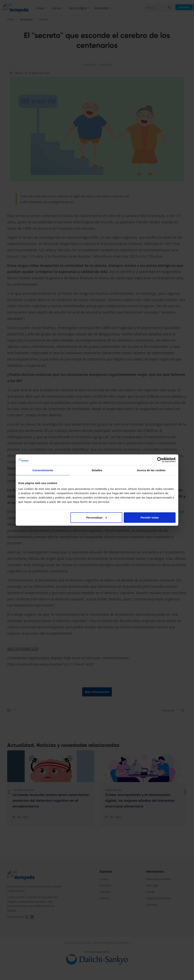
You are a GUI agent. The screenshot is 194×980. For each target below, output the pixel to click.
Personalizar (97, 517)
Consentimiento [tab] (43, 470)
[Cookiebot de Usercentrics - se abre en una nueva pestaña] (160, 460)
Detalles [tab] (97, 470)
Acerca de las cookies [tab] (151, 470)
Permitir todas (150, 517)
